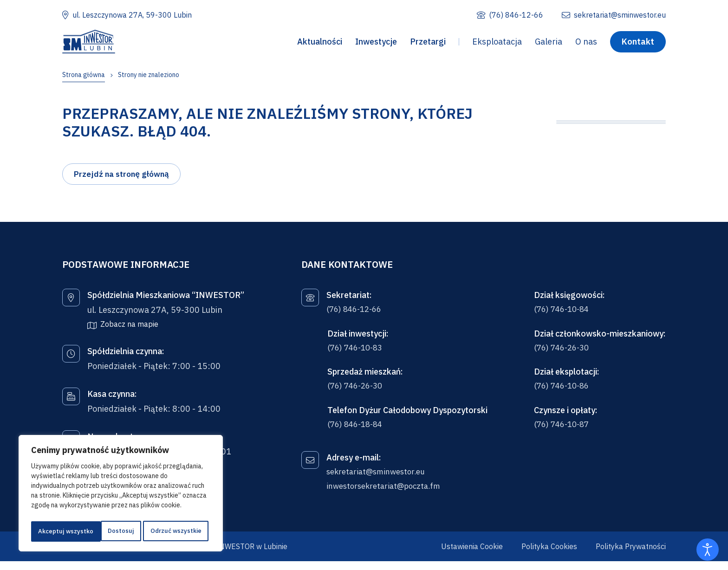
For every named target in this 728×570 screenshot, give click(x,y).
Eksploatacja (497, 43)
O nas (586, 43)
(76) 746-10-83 (357, 353)
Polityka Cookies (549, 555)
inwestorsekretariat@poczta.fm (388, 495)
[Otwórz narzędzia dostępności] (708, 550)
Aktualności (320, 43)
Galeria (549, 43)
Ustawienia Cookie (472, 555)
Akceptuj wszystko (176, 531)
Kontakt (638, 43)
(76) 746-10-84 (564, 314)
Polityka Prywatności (631, 555)
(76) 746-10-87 (564, 431)
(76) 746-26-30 (357, 392)
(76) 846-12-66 (356, 314)
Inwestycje (376, 43)
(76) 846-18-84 (357, 431)
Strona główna (84, 75)
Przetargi (428, 43)
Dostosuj (50, 531)
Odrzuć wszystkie (105, 531)
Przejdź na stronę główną (124, 178)
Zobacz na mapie (129, 329)
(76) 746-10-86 (564, 392)
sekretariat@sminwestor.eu (380, 480)
